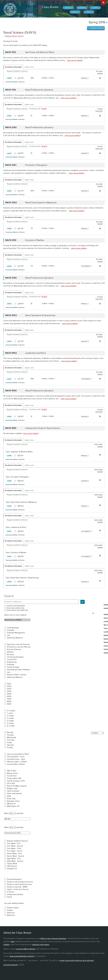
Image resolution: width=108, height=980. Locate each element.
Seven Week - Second (16, 856)
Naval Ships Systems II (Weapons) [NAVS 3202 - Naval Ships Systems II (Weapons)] (41, 203)
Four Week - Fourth (15, 851)
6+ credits (11, 726)
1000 (9, 684)
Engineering (12, 662)
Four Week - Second (15, 846)
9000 (9, 704)
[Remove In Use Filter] (93, 613)
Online (10, 897)
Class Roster (50, 7)
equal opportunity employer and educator (77, 960)
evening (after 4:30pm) (16, 764)
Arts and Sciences (14, 649)
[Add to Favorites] (15, 78)
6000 (9, 696)
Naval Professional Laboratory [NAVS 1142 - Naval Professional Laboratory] (39, 90)
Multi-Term (11, 915)
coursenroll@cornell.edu (26, 949)
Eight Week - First (14, 859)
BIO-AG (17, 819)
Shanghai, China (13, 801)
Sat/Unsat (11, 913)
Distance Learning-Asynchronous (20, 882)
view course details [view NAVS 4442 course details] (68, 399)
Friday (9, 743)
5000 (9, 694)
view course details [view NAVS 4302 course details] (70, 324)
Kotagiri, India (12, 789)
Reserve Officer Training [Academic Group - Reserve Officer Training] (14, 36)
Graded (10, 910)
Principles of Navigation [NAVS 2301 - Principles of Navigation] (36, 165)
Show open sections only (15, 608)
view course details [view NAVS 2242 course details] (72, 135)
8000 (9, 701)
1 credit (10, 713)
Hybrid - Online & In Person (18, 889)
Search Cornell (103, 2)
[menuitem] (68, 8)
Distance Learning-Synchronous (19, 884)
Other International (14, 794)
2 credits (10, 716)
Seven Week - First (14, 854)
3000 (9, 689)
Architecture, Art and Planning (19, 647)
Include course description (16, 606)
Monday (10, 732)
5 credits (10, 723)
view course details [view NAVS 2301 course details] (76, 173)
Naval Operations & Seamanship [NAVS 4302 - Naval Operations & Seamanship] (40, 315)
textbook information (41, 945)
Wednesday (12, 737)
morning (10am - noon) (16, 757)
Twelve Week (12, 864)
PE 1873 (44, 146)
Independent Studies (15, 894)
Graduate (11, 630)
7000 (9, 699)
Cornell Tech (12, 660)
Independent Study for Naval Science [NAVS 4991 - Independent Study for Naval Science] (43, 428)
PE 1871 (44, 109)
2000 (9, 686)
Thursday (11, 740)
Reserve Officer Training (17, 675)
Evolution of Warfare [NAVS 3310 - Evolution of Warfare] (35, 240)
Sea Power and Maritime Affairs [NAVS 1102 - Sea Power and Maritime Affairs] (40, 52)
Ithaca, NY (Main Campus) (17, 786)
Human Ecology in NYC (16, 781)
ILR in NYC (11, 783)
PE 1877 (44, 409)
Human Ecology (13, 667)
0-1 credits (11, 711)
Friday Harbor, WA (14, 778)
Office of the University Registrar (53, 939)
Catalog (7, 945)
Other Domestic (13, 791)
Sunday (10, 748)
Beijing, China (12, 773)
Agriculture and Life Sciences (18, 644)
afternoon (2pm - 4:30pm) (17, 762)
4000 (9, 691)
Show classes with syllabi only (17, 610)
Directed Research (14, 879)
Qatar (9, 796)
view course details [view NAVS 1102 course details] (75, 60)
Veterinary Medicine (15, 638)
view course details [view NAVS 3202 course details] (76, 211)
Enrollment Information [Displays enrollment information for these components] (13, 67)
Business (11, 655)
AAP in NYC (12, 771)
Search (9, 596)
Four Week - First (14, 843)
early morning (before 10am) (18, 754)
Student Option (13, 908)
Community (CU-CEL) (17, 833)
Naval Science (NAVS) (17, 620)
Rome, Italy (11, 799)
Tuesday (10, 735)
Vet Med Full (12, 869)
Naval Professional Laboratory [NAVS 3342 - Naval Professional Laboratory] (39, 278)
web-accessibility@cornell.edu (22, 956)
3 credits (10, 718)
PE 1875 (44, 297)
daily (13, 942)
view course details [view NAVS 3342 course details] (68, 286)
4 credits (10, 721)
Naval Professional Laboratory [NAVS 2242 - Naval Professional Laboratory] (39, 127)
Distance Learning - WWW (17, 887)
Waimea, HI (11, 804)
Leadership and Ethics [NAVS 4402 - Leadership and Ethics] (36, 353)
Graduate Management (16, 633)
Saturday (10, 745)
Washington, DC (13, 806)
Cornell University (10, 965)
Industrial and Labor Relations (19, 670)
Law (8, 635)
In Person (11, 892)
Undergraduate (13, 628)
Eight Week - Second (15, 861)
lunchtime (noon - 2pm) (16, 759)
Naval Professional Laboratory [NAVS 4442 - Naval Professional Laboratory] (39, 391)
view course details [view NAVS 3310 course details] (79, 248)
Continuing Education (15, 657)
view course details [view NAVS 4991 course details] (30, 433)
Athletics (10, 652)
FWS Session (12, 866)
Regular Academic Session (17, 841)
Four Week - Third (14, 849)
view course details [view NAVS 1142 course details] (68, 98)
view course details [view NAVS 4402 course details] (69, 361)
